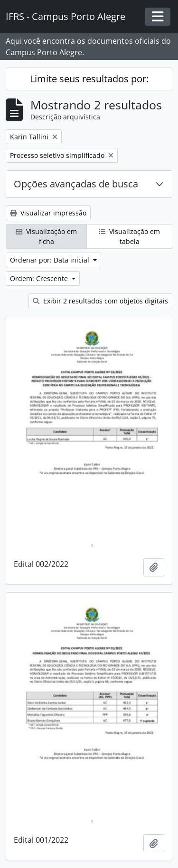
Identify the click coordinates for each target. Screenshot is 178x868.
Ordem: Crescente (40, 278)
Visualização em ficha (46, 236)
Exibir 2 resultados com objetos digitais (100, 301)
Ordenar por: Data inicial (51, 260)
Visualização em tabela (129, 236)
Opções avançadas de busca (76, 184)
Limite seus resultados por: (89, 79)
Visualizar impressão (48, 213)
